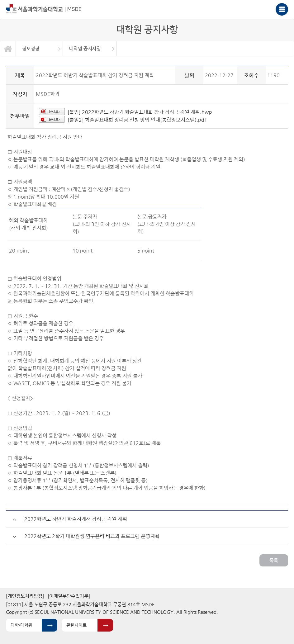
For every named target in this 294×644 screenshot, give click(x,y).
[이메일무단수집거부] (69, 596)
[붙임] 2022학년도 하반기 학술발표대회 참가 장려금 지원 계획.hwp (140, 112)
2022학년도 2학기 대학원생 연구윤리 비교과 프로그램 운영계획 (92, 536)
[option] (39, 49)
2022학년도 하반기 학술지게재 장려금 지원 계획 (76, 519)
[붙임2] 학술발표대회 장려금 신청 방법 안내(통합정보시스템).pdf (137, 120)
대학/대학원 (21, 625)
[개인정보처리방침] (25, 596)
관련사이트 (76, 625)
